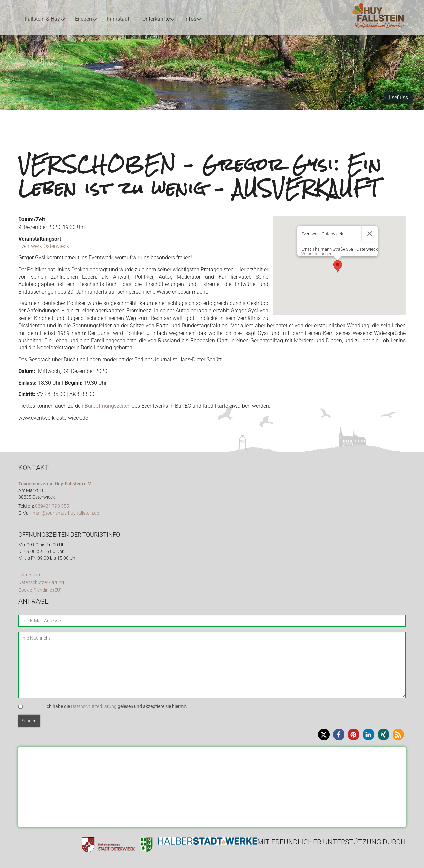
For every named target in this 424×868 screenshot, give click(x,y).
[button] (10, 55)
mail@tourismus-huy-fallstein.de (66, 513)
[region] (212, 55)
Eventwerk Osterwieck (44, 246)
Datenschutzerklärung (41, 583)
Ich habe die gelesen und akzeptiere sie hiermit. (116, 706)
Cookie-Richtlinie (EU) (40, 590)
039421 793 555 (52, 506)
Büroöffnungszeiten (108, 406)
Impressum (30, 575)
